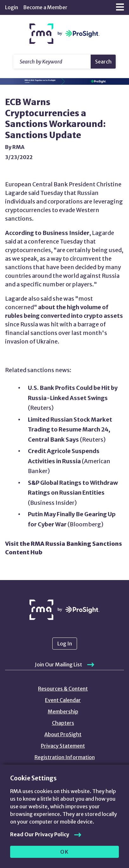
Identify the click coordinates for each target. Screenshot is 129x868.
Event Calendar (63, 700)
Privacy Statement (63, 746)
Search (103, 62)
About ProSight (63, 734)
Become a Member (45, 7)
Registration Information (65, 757)
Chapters (63, 723)
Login (12, 7)
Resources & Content (63, 689)
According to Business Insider (47, 233)
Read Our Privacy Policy (40, 834)
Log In (65, 644)
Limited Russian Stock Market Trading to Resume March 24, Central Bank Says (70, 430)
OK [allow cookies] (64, 852)
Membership (63, 711)
